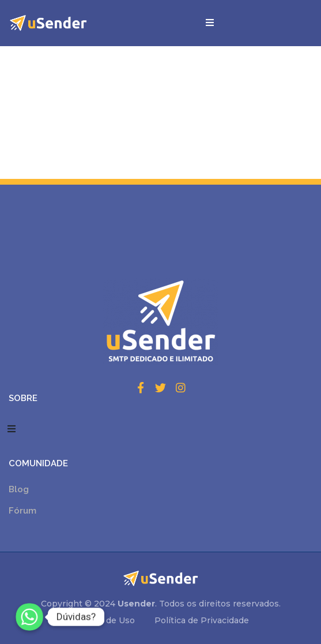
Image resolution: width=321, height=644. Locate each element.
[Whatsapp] (29, 617)
